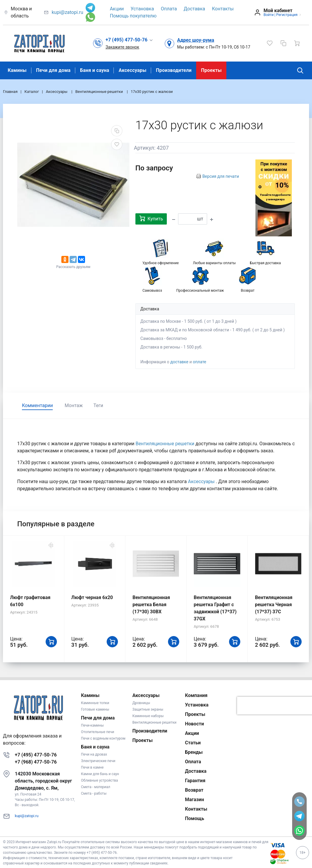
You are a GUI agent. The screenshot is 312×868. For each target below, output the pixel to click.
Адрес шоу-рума (196, 40)
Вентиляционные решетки (166, 444)
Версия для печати (221, 176)
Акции (117, 9)
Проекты (211, 70)
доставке (179, 362)
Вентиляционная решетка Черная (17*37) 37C (274, 605)
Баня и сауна (95, 70)
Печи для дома (53, 70)
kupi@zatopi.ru (67, 12)
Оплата (169, 9)
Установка (142, 9)
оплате (200, 362)
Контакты (223, 9)
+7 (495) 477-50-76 (36, 755)
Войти (268, 15)
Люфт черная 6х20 (92, 597)
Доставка (194, 9)
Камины (17, 70)
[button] (129, 40)
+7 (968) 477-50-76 (36, 762)
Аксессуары (132, 70)
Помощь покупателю (133, 16)
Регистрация (287, 15)
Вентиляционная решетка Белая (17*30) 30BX (151, 605)
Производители (174, 70)
